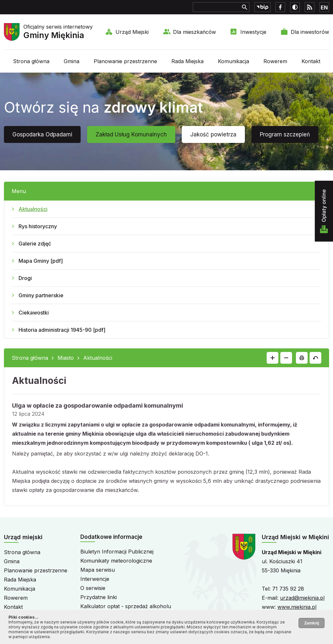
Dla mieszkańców (194, 32)
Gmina (72, 61)
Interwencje (95, 579)
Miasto (66, 358)
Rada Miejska (187, 61)
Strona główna (31, 61)
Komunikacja (233, 61)
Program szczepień (285, 134)
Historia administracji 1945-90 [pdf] (62, 330)
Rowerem (275, 61)
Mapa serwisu (98, 570)
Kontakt (311, 61)
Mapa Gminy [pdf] (41, 261)
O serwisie (93, 588)
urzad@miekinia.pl (302, 598)
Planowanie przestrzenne (125, 61)
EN (324, 7)
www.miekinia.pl (297, 607)
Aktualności (33, 209)
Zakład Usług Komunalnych (131, 134)
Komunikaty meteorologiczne (116, 561)
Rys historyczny (38, 226)
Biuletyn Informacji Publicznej (117, 552)
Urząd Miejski (132, 32)
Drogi (25, 278)
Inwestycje (253, 32)
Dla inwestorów (310, 32)
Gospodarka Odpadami (42, 134)
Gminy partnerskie (41, 295)
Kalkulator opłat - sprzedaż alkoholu (126, 606)
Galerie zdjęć (35, 244)
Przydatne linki (99, 597)
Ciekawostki (34, 313)
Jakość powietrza (213, 134)
